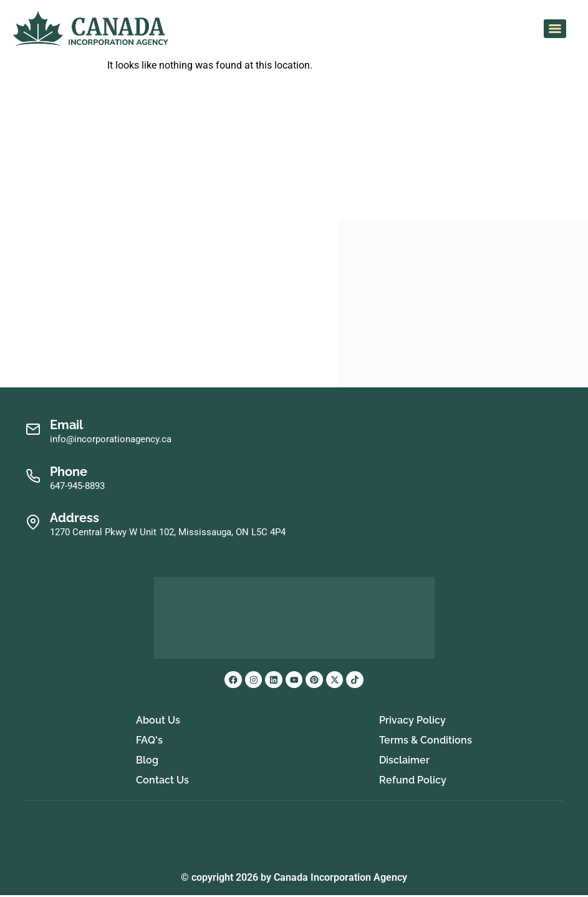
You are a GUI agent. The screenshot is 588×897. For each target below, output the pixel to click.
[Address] (33, 522)
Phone (69, 472)
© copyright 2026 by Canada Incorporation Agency (294, 879)
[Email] (33, 429)
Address (75, 518)
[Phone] (33, 476)
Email (66, 425)
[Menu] (555, 29)
